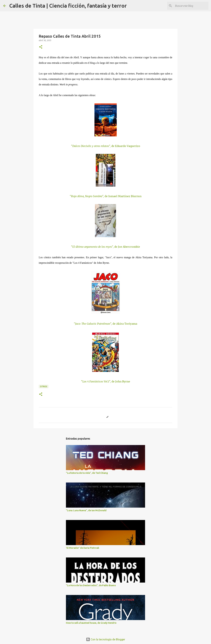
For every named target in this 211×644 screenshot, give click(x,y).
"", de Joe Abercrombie (105, 247)
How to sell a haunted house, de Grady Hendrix (91, 623)
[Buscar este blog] (191, 6)
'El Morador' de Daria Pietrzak (83, 548)
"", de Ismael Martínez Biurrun (106, 196)
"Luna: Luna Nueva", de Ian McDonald (86, 510)
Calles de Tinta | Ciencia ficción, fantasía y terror (68, 6)
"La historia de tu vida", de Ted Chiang (87, 473)
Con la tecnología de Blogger (106, 639)
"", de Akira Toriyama (105, 324)
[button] (41, 47)
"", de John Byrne (106, 381)
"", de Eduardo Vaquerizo (106, 146)
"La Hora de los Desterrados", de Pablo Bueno (91, 585)
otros (44, 386)
